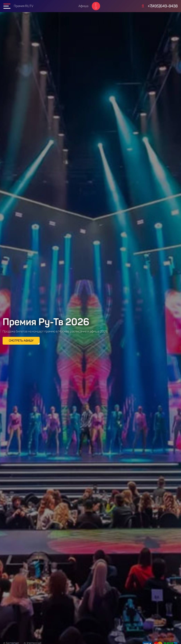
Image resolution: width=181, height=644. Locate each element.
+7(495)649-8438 (163, 6)
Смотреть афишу (21, 341)
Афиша (83, 6)
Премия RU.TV (24, 6)
